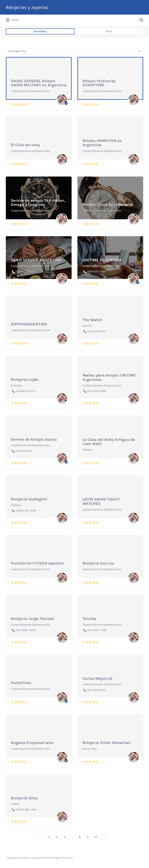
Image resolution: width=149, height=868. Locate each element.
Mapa (109, 31)
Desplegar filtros (18, 51)
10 (96, 837)
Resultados (40, 31)
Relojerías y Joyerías (27, 7)
